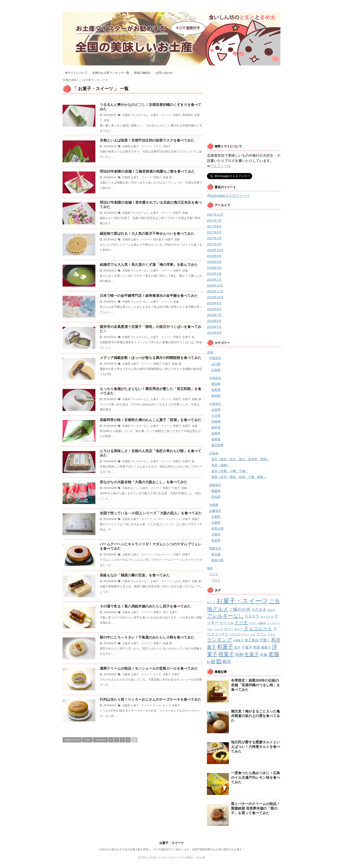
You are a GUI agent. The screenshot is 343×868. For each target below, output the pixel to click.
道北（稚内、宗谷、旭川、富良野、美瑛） (240, 459)
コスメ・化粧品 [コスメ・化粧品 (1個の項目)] (257, 623)
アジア (214, 574)
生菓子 (186, 337)
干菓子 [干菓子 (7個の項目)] (247, 647)
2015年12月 (215, 285)
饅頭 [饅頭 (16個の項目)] (227, 661)
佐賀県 (216, 410)
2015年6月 (214, 321)
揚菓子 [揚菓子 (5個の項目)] (266, 647)
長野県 (216, 390)
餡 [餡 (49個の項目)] (219, 661)
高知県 (216, 497)
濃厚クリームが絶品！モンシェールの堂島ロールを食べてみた (149, 668)
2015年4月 (214, 333)
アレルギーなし (140, 115)
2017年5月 (214, 232)
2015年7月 (214, 315)
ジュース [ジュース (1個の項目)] (218, 629)
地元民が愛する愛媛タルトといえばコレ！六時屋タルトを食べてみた (255, 747)
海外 (210, 568)
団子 (165, 612)
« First (87, 740)
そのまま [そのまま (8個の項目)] (259, 610)
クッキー (159, 519)
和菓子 (177, 115)
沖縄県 (214, 505)
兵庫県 (216, 523)
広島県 (216, 370)
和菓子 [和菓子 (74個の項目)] (225, 647)
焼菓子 (169, 240)
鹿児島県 (217, 445)
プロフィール (220, 166)
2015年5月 (214, 327)
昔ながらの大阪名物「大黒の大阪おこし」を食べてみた (143, 482)
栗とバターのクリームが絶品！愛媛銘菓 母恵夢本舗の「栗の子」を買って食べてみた (255, 808)
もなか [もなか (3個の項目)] (271, 610)
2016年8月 (214, 256)
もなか (177, 581)
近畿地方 (215, 511)
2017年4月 (214, 238)
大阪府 (126, 488)
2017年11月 (215, 215)
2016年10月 (215, 250)
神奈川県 (217, 560)
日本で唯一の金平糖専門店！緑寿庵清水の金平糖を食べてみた (149, 296)
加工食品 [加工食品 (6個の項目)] (252, 640)
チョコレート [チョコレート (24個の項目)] (258, 628)
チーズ (167, 705)
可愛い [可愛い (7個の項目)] (265, 640)
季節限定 (188, 115)
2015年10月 (215, 297)
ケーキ (157, 674)
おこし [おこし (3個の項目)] (211, 602)
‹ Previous (100, 740)
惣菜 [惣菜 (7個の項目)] (257, 647)
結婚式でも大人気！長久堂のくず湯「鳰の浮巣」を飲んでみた (149, 265)
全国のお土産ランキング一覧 (111, 73)
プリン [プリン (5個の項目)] (262, 634)
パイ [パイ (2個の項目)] (253, 634)
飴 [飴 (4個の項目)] (208, 662)
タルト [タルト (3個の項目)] (239, 629)
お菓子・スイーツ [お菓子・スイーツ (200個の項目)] (242, 601)
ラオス (216, 580)
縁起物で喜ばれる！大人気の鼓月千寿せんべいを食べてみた (147, 234)
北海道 (214, 453)
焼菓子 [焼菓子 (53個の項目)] (226, 654)
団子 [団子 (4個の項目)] (238, 647)
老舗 (107, 120)
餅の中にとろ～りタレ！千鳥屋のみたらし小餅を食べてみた (147, 637)
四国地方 (215, 485)
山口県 (216, 364)
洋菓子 (167, 146)
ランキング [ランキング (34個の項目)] (220, 640)
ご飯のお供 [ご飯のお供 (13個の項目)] (240, 609)
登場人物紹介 (142, 73)
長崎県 (216, 439)
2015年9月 (214, 303)
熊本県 (216, 427)
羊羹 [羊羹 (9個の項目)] (264, 655)
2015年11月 (215, 291)
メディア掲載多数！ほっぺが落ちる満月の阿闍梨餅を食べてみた (150, 358)
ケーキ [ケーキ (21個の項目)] (241, 622)
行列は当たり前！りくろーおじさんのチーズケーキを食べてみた (150, 699)
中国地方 (215, 358)
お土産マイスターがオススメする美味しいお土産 (176, 857)
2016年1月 (214, 280)
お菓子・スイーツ (161, 115)
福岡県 (216, 433)
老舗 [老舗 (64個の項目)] (274, 654)
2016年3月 (214, 268)
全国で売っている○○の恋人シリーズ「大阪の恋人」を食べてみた (151, 513)
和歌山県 (217, 528)
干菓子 (176, 488)
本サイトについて (76, 73)
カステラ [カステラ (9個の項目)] (252, 616)
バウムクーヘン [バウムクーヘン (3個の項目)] (239, 634)
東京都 (216, 554)
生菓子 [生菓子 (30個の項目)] (252, 654)
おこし (135, 488)
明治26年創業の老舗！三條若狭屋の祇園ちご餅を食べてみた (147, 171)
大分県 (216, 416)
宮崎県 (216, 422)
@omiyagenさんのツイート (229, 196)
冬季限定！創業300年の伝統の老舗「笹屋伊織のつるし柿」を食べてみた (255, 685)
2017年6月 (214, 226)
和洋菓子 (159, 240)
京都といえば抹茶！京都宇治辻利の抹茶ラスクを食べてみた (147, 140)
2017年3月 (214, 244)
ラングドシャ (173, 519)
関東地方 (215, 548)
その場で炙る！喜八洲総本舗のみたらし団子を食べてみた (145, 606)
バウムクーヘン (163, 555)
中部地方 (215, 378)
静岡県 (216, 396)
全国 (210, 352)
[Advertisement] (244, 109)
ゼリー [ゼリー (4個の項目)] (229, 629)
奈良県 (216, 540)
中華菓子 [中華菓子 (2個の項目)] (238, 640)
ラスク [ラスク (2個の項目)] (271, 634)
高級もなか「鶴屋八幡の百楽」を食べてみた (135, 575)
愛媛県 (216, 491)
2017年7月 (214, 220)
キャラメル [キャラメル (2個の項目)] (267, 617)
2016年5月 (214, 262)
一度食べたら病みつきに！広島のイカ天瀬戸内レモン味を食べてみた (255, 778)
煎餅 (177, 240)
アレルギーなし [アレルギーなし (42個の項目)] (225, 616)
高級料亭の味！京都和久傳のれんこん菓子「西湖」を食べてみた (150, 420)
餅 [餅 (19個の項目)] (213, 661)
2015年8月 (214, 309)
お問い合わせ (164, 73)
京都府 (126, 115)
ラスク (157, 146)
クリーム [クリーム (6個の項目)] (227, 623)
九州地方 (215, 404)
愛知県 (216, 384)
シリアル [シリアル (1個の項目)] (271, 623)
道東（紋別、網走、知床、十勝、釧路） (239, 477)
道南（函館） (220, 465)
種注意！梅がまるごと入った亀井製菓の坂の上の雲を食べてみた (255, 716)
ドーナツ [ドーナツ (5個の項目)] (222, 634)
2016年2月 (214, 274)
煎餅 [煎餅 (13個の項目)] (239, 655)
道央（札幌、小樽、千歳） (230, 471)
